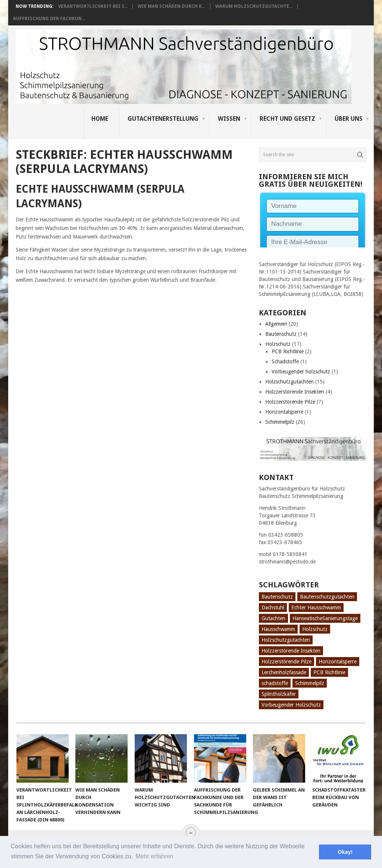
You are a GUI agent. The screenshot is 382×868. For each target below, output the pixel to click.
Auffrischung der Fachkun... (49, 19)
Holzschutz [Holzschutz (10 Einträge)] (315, 629)
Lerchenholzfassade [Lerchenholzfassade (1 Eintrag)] (284, 672)
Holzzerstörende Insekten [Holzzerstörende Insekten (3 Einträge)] (291, 651)
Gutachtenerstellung (163, 119)
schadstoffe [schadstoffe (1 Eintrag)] (275, 683)
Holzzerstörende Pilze (290, 402)
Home (100, 119)
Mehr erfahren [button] (155, 856)
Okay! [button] (345, 852)
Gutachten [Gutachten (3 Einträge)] (273, 618)
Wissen (229, 119)
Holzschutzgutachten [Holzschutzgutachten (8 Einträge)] (286, 640)
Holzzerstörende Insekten (295, 392)
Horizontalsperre (284, 412)
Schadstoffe (285, 362)
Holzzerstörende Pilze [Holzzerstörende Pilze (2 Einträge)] (286, 662)
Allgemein (276, 324)
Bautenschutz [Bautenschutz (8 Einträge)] (277, 597)
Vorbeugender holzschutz (301, 372)
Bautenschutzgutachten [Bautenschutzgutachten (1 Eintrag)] (327, 597)
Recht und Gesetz (287, 119)
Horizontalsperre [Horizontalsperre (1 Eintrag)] (338, 662)
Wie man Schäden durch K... (171, 6)
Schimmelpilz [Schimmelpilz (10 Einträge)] (310, 683)
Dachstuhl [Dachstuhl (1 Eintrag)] (273, 607)
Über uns (349, 119)
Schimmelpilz (280, 422)
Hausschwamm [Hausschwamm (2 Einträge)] (278, 629)
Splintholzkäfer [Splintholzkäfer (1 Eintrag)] (279, 694)
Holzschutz (278, 344)
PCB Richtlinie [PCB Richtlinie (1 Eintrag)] (329, 672)
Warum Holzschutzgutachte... (254, 6)
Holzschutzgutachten (289, 382)
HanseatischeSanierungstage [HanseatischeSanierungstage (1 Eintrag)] (325, 618)
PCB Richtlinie (288, 351)
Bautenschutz (281, 334)
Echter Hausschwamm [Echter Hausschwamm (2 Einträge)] (316, 607)
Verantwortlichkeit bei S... (93, 6)
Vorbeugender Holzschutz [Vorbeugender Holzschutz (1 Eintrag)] (291, 705)
